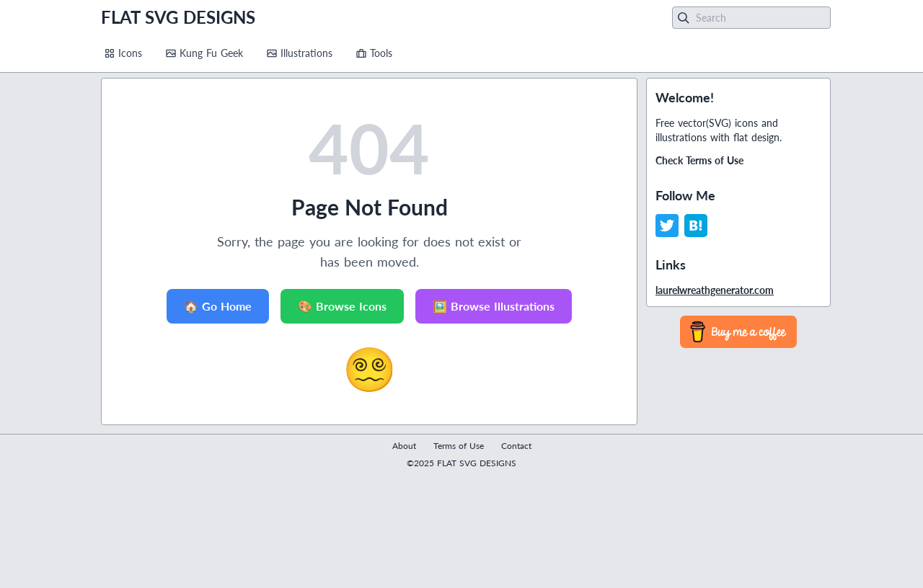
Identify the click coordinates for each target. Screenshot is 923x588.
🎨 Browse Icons (342, 306)
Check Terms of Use (699, 160)
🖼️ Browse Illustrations (494, 306)
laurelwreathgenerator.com (715, 290)
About (404, 446)
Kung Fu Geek (204, 53)
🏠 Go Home (218, 306)
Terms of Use (459, 446)
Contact (516, 446)
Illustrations (299, 53)
